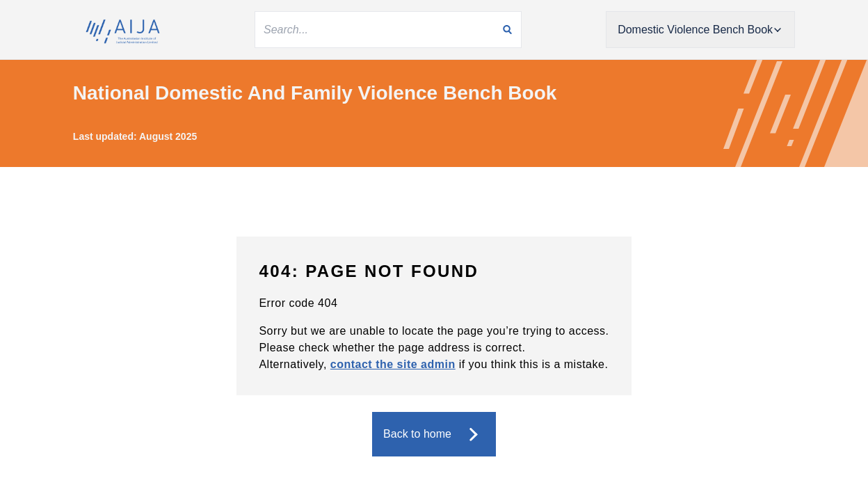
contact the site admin (393, 364)
